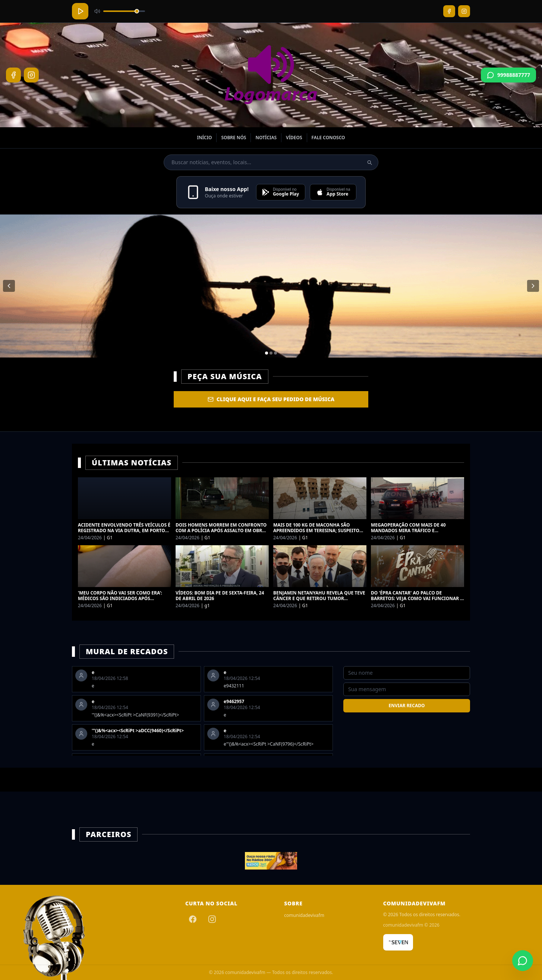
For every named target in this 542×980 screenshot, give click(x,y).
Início (204, 138)
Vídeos (294, 138)
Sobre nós (234, 138)
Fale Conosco (328, 138)
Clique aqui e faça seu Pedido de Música (271, 399)
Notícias (266, 138)
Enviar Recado (406, 706)
